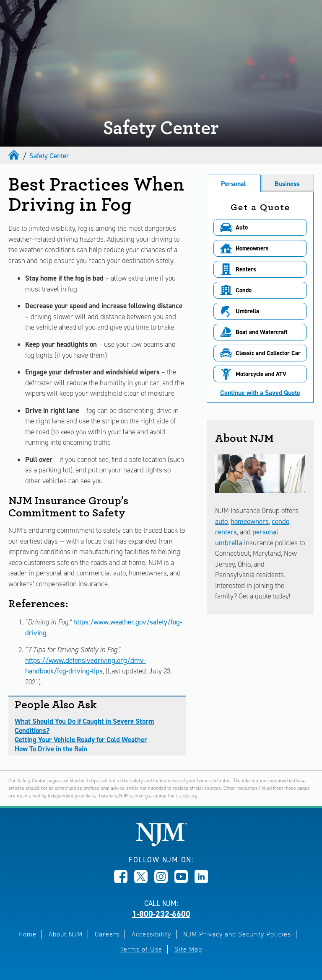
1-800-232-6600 (161, 914)
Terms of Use (141, 949)
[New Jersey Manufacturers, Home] (161, 844)
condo (280, 521)
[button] (260, 227)
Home (27, 934)
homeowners (250, 521)
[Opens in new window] (121, 881)
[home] (15, 156)
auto (221, 521)
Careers (107, 934)
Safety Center (49, 156)
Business (287, 184)
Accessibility (151, 934)
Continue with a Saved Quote (260, 393)
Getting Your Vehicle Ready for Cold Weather (81, 740)
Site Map (188, 949)
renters (226, 532)
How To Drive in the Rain (51, 749)
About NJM (66, 934)
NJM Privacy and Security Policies (237, 934)
